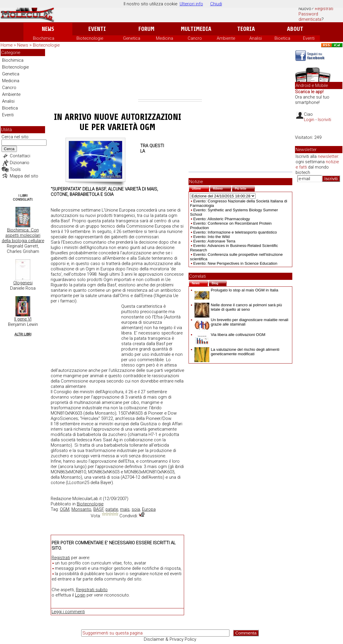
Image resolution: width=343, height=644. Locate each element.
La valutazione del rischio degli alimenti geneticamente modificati (237, 352)
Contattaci (20, 156)
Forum (146, 29)
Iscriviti (324, 120)
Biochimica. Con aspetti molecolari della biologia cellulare (23, 235)
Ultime (201, 188)
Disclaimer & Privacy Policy (170, 639)
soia (136, 509)
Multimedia (196, 29)
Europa (149, 509)
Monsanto (81, 509)
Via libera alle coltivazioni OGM (230, 335)
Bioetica (282, 38)
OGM (65, 509)
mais (125, 509)
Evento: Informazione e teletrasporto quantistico (235, 232)
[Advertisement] (170, 74)
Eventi (97, 29)
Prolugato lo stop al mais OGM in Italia (236, 290)
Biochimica (44, 38)
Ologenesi (23, 283)
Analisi (256, 38)
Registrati (324, 9)
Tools (15, 169)
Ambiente (226, 38)
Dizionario (20, 163)
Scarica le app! (309, 92)
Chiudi (216, 4)
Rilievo (222, 188)
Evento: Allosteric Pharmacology (222, 219)
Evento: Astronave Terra (214, 241)
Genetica (132, 38)
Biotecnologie (90, 38)
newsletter (328, 156)
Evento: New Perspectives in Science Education (235, 263)
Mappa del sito (24, 176)
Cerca (9, 149)
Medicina (165, 38)
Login (80, 595)
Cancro (195, 38)
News (48, 29)
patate (112, 509)
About (295, 29)
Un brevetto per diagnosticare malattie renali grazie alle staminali (241, 322)
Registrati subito (92, 590)
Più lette (245, 188)
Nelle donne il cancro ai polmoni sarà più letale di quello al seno (238, 307)
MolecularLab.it (87, 499)
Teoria (246, 29)
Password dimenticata (310, 17)
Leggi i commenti (68, 612)
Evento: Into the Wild (212, 237)
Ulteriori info (191, 4)
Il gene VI (23, 319)
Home (7, 45)
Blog (219, 283)
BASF (98, 509)
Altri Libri (23, 334)
